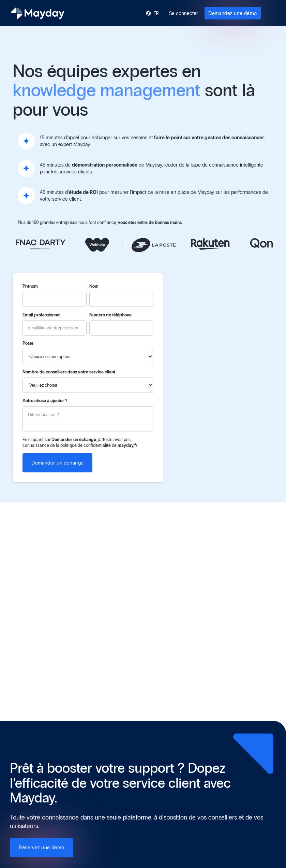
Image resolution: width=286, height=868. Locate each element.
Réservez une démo (42, 848)
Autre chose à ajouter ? (45, 401)
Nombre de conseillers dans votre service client (69, 372)
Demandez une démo (233, 13)
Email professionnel (41, 315)
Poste (28, 343)
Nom (94, 286)
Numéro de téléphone (110, 315)
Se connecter (184, 13)
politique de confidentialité (86, 445)
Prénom (30, 286)
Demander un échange (57, 463)
